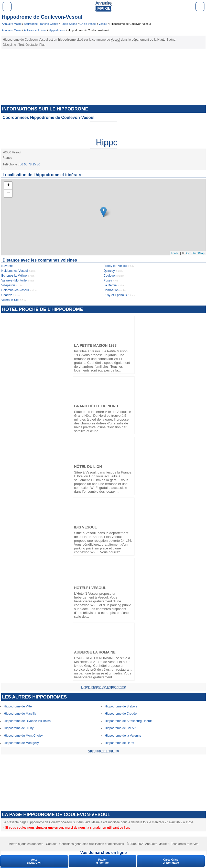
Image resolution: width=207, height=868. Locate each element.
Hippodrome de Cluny (19, 728)
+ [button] (8, 186)
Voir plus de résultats (103, 751)
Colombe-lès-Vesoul (15, 290)
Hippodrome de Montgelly (21, 743)
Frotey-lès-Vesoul (116, 266)
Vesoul (115, 40)
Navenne (7, 266)
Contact (51, 844)
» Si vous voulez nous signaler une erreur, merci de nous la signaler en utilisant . (66, 828)
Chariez (7, 295)
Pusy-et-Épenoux (115, 295)
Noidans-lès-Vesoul (14, 271)
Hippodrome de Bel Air (120, 728)
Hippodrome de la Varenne (123, 736)
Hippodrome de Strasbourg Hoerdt (128, 721)
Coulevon (110, 276)
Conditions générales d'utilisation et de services (92, 844)
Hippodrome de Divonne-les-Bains (27, 721)
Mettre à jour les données (26, 844)
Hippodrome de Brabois (121, 706)
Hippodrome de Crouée (121, 714)
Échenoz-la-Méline (14, 276)
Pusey (108, 280)
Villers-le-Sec (10, 300)
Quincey (109, 271)
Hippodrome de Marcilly (20, 714)
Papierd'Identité (102, 861)
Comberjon (111, 290)
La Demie (110, 285)
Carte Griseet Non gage (171, 861)
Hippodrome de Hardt (120, 743)
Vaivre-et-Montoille (14, 280)
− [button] (8, 194)
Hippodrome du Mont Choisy (23, 736)
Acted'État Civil (34, 861)
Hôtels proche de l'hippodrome (104, 687)
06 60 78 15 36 (30, 164)
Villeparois (8, 285)
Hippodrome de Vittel (18, 706)
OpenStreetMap (194, 253)
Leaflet (175, 253)
